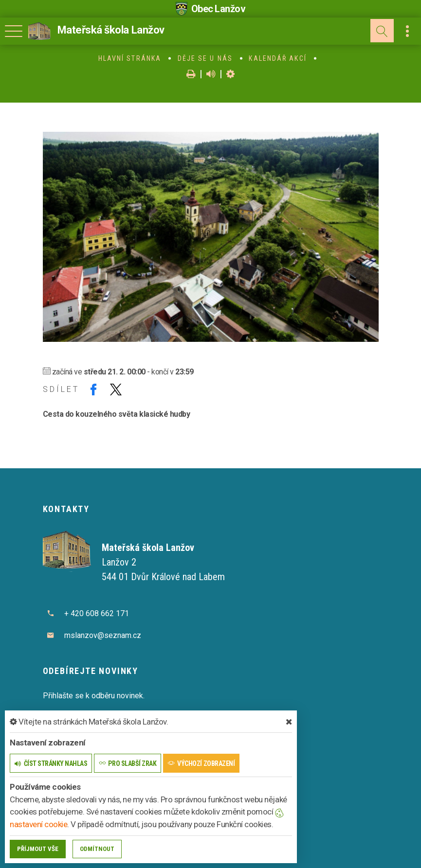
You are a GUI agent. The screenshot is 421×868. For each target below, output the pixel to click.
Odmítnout (97, 849)
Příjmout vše (38, 849)
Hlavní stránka (130, 58)
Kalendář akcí (277, 58)
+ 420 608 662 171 (97, 613)
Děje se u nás (205, 58)
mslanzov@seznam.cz (103, 635)
